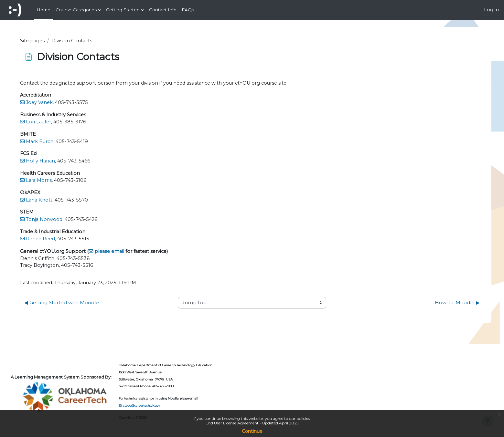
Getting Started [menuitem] (123, 10)
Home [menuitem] (43, 10)
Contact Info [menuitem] (163, 10)
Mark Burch (56, 143)
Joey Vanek (55, 103)
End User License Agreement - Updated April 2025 (252, 423)
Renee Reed (57, 241)
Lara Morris (54, 182)
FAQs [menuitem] (188, 10)
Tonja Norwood (60, 221)
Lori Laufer (54, 123)
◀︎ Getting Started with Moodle (76, 305)
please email (127, 253)
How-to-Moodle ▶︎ (442, 305)
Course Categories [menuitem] (76, 10)
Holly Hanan (56, 162)
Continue (252, 431)
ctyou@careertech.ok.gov (157, 405)
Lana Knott (55, 202)
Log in (491, 10)
